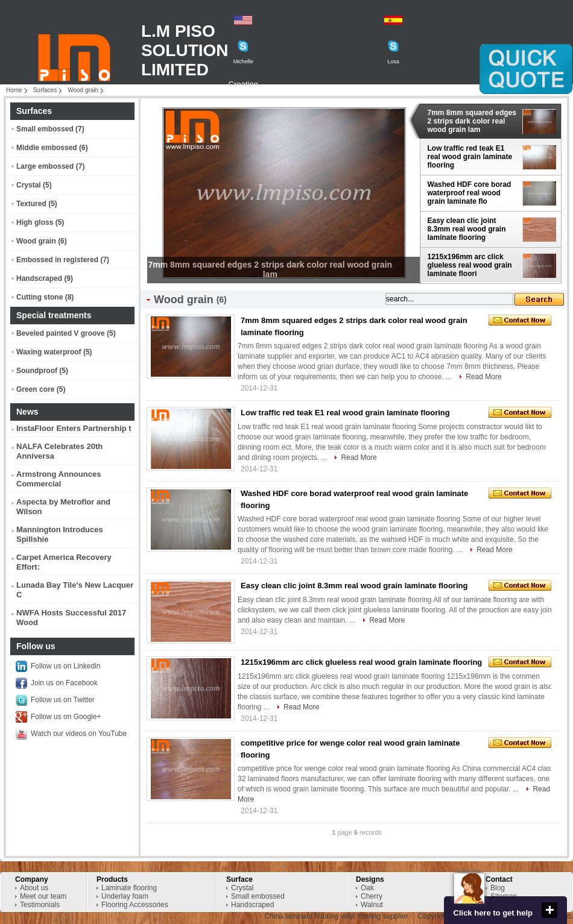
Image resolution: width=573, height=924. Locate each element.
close (549, 910)
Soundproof (37, 371)
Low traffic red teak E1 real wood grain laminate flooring (470, 157)
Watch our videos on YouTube (79, 734)
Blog (498, 888)
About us (34, 888)
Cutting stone (40, 297)
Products (112, 879)
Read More (483, 377)
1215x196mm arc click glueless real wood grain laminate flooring (361, 662)
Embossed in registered (57, 260)
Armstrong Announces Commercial (59, 479)
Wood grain (83, 90)
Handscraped (39, 278)
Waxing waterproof (49, 352)
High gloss (35, 222)
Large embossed (45, 166)
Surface (239, 879)
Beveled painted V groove (61, 333)
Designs (370, 879)
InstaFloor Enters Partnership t (74, 428)
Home (14, 90)
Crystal (29, 185)
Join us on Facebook (64, 683)
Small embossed (45, 129)
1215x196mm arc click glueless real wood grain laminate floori (470, 265)
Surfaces (45, 90)
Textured (31, 204)
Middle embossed (47, 148)
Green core (35, 389)
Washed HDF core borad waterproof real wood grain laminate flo (470, 193)
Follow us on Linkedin (65, 666)
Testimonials (40, 905)
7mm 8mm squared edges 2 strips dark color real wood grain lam (472, 121)
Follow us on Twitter (63, 700)
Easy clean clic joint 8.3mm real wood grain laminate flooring (467, 229)
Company (32, 879)
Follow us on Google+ (66, 717)
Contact (499, 879)
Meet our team (43, 896)
